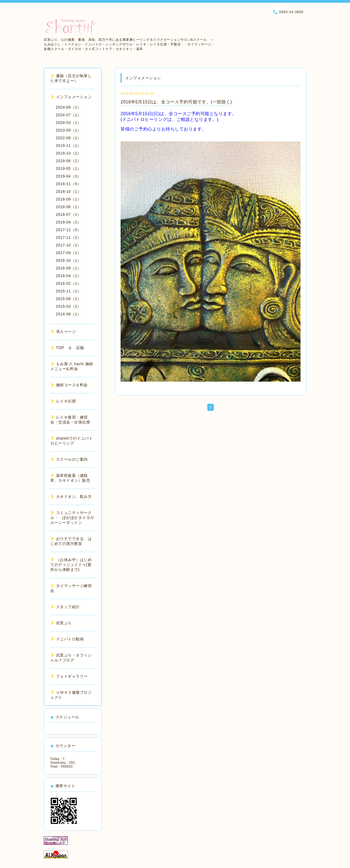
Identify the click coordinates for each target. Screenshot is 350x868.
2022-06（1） (68, 138)
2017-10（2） (68, 245)
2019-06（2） (68, 161)
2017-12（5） (68, 230)
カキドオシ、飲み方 (71, 497)
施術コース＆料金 (69, 385)
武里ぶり (62, 623)
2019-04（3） (68, 176)
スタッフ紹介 (65, 607)
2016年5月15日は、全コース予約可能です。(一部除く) (176, 102)
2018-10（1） (68, 191)
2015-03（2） (68, 306)
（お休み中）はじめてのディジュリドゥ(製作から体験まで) (71, 565)
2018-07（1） (68, 214)
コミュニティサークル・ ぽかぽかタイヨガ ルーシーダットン (74, 518)
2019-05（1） (68, 169)
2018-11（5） (68, 184)
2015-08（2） (68, 299)
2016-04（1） (68, 276)
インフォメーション (71, 97)
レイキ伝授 (63, 401)
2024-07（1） (68, 115)
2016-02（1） (68, 283)
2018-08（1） (68, 207)
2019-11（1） (68, 146)
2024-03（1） (68, 123)
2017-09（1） (68, 253)
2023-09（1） (68, 130)
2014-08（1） (68, 314)
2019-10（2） (68, 153)
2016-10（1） (68, 260)
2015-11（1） (68, 291)
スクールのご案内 (69, 459)
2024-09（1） (68, 107)
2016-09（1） (68, 268)
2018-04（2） (68, 222)
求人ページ (63, 332)
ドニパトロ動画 (67, 639)
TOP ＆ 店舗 (68, 348)
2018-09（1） (68, 199)
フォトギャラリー (69, 676)
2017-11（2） (68, 237)
